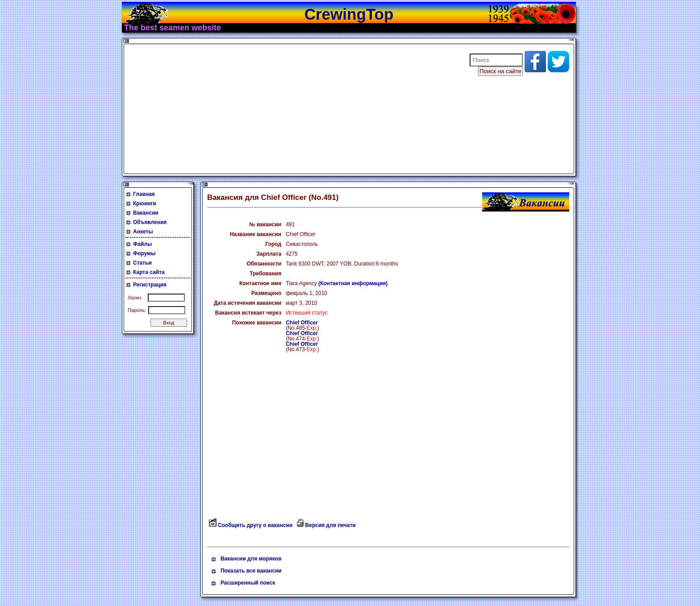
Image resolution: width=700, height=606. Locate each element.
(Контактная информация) (353, 283)
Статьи (142, 263)
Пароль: (137, 310)
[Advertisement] (291, 109)
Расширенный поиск (248, 583)
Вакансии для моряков (251, 559)
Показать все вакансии (251, 571)
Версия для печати (331, 525)
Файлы (142, 244)
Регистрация (150, 285)
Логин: (135, 298)
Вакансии (146, 213)
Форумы (144, 253)
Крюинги (145, 203)
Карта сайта (149, 272)
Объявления (150, 222)
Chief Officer (302, 323)
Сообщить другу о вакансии (255, 525)
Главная (144, 194)
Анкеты (143, 232)
